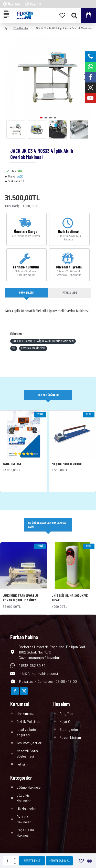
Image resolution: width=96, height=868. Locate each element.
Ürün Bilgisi (27, 292)
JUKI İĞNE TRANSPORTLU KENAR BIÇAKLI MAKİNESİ (20, 598)
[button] (41, 118)
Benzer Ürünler (48, 395)
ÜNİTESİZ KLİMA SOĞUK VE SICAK (70, 598)
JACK (20, 177)
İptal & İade (69, 292)
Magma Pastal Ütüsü (67, 464)
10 (14, 348)
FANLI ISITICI (12, 464)
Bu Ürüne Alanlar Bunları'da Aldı (47, 524)
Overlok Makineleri (33, 348)
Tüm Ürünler (21, 28)
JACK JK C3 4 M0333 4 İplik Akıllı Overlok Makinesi (43, 341)
